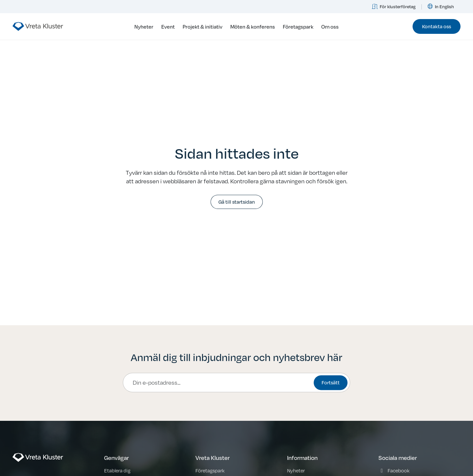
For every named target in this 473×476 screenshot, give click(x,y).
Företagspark (298, 26)
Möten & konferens (253, 26)
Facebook (399, 470)
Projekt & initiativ (203, 26)
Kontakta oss (437, 26)
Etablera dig (117, 470)
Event (168, 26)
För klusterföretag (394, 6)
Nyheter (144, 26)
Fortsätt (331, 382)
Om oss (330, 26)
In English (441, 6)
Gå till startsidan (237, 202)
